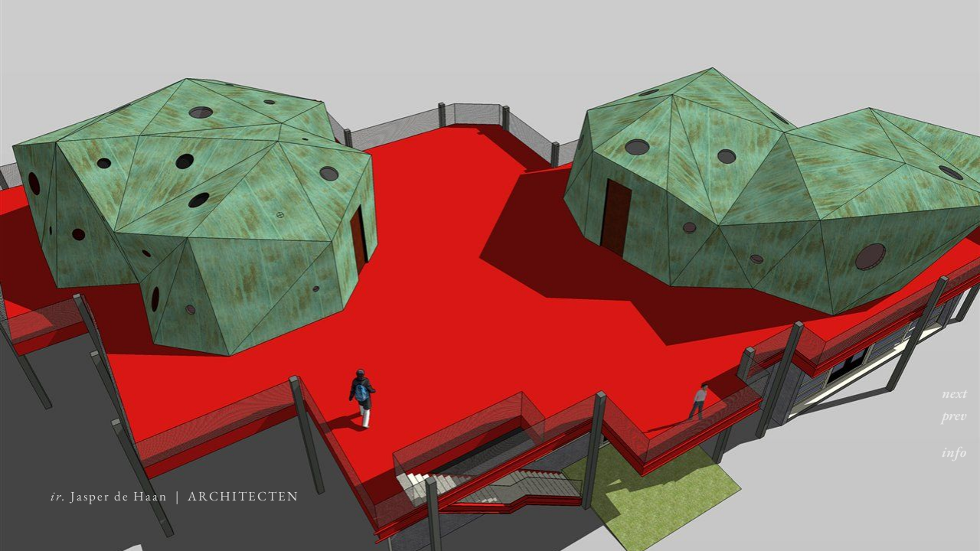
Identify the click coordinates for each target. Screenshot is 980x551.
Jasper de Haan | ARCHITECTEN (175, 496)
